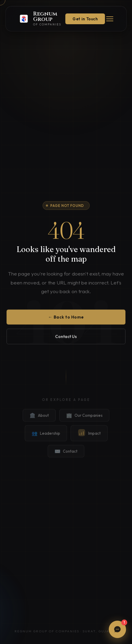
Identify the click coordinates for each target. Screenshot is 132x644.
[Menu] (110, 19)
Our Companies (84, 420)
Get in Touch (85, 19)
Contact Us (66, 339)
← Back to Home (66, 320)
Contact (66, 456)
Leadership (46, 438)
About (39, 420)
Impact (89, 438)
